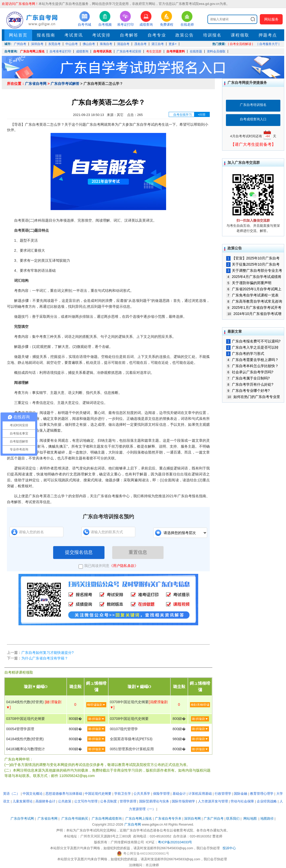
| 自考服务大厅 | (268, 44)
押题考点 (268, 35)
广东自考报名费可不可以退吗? (253, 341)
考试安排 (101, 35)
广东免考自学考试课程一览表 (252, 295)
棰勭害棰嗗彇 (200, 705)
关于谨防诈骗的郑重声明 (249, 283)
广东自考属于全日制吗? (248, 378)
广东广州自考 (214, 819)
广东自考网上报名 (32, 51)
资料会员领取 (216, 51)
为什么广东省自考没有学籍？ (45, 658)
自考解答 (129, 35)
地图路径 (268, 819)
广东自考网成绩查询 (107, 819)
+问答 (202, 115)
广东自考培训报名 (253, 105)
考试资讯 (74, 35)
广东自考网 (133, 824)
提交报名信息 (79, 552)
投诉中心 (229, 848)
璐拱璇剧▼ (96, 719)
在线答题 (196, 51)
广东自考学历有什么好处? (250, 384)
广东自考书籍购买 (75, 819)
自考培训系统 (102, 51)
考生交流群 (154, 51)
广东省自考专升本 (168, 819)
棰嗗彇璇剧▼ (96, 705)
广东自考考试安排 (129, 51)
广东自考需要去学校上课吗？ (252, 360)
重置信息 (138, 552)
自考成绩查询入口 (253, 119)
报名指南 (46, 35)
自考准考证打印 (60, 51)
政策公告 (185, 35)
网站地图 (250, 819)
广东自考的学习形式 (245, 354)
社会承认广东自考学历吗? (250, 372)
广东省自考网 (36, 84)
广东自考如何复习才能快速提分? (47, 653)
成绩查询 (82, 51)
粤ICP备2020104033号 (175, 842)
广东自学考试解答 (65, 84)
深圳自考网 (192, 819)
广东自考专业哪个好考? (248, 391)
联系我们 (233, 819)
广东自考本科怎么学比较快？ (252, 366)
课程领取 (240, 35)
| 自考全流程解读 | (240, 44)
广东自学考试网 (22, 819)
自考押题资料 (176, 51)
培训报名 (212, 35)
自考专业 (157, 35)
